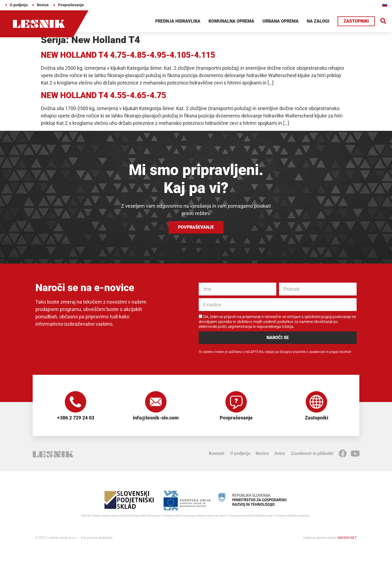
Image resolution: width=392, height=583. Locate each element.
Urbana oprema (281, 21)
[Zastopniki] (317, 402)
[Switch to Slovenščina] (385, 5)
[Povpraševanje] (236, 402)
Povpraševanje (236, 418)
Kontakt (217, 454)
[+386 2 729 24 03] (76, 402)
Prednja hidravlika (178, 21)
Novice (262, 454)
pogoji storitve (340, 352)
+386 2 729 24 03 (76, 418)
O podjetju (240, 454)
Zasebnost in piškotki (312, 454)
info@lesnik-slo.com (156, 418)
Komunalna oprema (231, 21)
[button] (383, 21)
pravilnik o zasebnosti (309, 352)
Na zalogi (318, 21)
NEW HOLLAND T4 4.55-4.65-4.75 (103, 95)
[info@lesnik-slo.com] (156, 402)
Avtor (280, 454)
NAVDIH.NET (347, 538)
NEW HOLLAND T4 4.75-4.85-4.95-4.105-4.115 (128, 55)
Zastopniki (317, 418)
